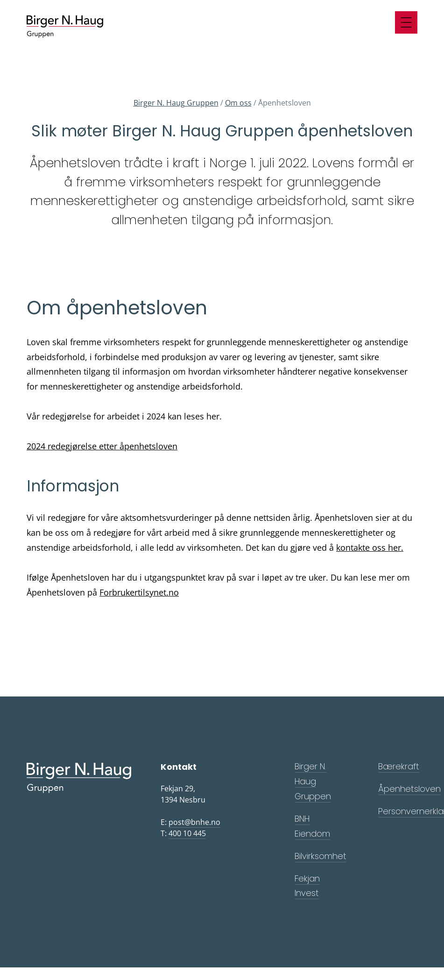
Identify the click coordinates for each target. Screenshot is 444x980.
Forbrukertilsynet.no (139, 592)
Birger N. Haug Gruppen (176, 103)
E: (190, 822)
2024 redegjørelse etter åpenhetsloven (102, 446)
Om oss (238, 103)
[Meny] (406, 22)
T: (183, 834)
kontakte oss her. (370, 547)
